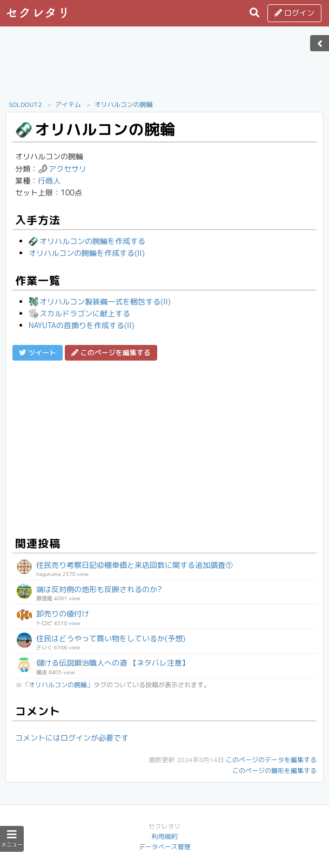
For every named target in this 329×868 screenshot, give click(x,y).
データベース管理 (164, 847)
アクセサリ (62, 169)
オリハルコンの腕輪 (124, 104)
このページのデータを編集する (271, 760)
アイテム (68, 104)
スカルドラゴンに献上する (79, 313)
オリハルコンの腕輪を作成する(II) (87, 253)
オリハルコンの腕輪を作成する (87, 241)
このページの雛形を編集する (274, 771)
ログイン (294, 13)
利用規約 (164, 836)
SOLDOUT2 (25, 104)
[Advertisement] (165, 66)
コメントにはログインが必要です (72, 738)
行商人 (49, 181)
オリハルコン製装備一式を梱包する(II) (100, 301)
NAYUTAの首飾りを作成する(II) (82, 325)
